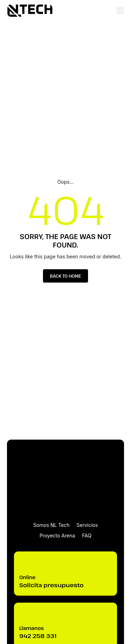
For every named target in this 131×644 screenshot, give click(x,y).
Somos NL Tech (51, 525)
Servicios (87, 525)
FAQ (87, 535)
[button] (120, 11)
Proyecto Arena (57, 535)
